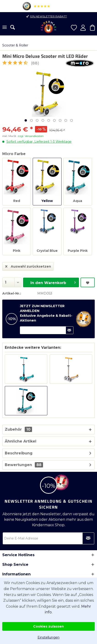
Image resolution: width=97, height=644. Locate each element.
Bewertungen (18, 465)
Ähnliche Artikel (21, 441)
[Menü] (5, 28)
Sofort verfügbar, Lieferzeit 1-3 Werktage (39, 142)
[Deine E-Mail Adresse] (48, 538)
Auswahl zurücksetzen (28, 266)
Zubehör (18, 429)
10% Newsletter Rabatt (48, 16)
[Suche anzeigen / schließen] (13, 27)
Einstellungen (48, 637)
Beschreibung (19, 453)
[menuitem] (5, 28)
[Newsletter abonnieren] (88, 538)
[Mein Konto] (83, 28)
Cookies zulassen (48, 626)
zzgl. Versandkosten (31, 136)
